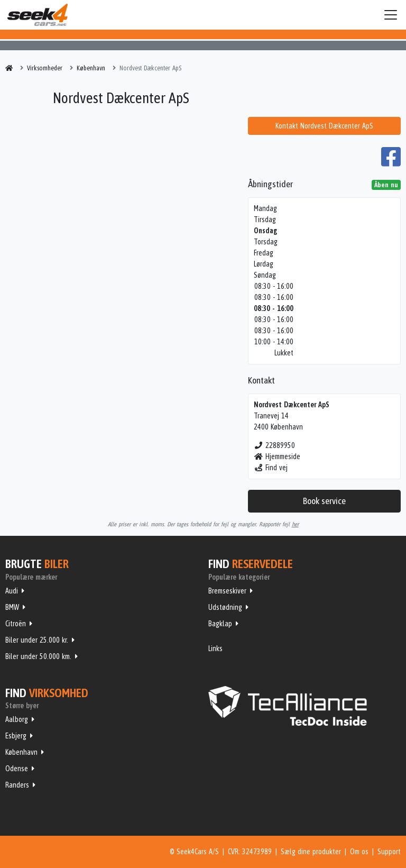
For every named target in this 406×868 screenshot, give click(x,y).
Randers (17, 785)
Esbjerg (16, 736)
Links (215, 648)
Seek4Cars (38, 15)
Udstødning (225, 607)
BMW (12, 607)
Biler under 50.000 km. (38, 656)
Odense (17, 769)
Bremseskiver (227, 591)
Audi (12, 591)
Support (389, 852)
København (21, 752)
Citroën (16, 624)
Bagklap (220, 624)
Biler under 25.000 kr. (37, 640)
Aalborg (17, 719)
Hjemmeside (277, 456)
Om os (359, 852)
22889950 (275, 445)
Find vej (271, 468)
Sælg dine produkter (311, 852)
